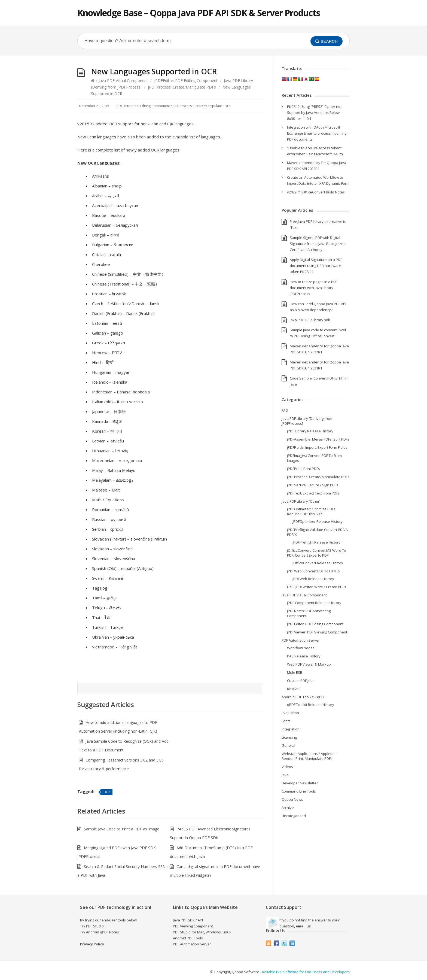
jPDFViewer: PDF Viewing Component (317, 632)
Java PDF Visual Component (123, 81)
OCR (107, 792)
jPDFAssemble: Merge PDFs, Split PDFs (318, 439)
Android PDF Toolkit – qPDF (304, 697)
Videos (287, 767)
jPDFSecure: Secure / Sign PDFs (313, 485)
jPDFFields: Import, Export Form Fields (317, 447)
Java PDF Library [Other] (301, 501)
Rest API (294, 689)
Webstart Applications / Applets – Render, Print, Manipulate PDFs (309, 756)
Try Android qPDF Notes (100, 932)
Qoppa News (292, 799)
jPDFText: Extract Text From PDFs (313, 493)
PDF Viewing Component (193, 926)
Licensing (289, 737)
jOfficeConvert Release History (318, 563)
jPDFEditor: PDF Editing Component (186, 81)
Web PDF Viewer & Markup (309, 664)
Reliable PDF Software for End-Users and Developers (306, 972)
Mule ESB (295, 672)
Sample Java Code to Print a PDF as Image (122, 829)
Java (285, 775)
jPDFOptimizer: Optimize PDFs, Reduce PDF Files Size (312, 511)
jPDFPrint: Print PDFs (304, 469)
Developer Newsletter (300, 783)
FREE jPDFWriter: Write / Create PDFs (317, 587)
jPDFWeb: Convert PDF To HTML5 (314, 571)
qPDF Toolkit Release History (311, 705)
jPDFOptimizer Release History (318, 521)
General (288, 745)
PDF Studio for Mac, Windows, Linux (202, 932)
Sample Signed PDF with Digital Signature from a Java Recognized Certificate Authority (318, 244)
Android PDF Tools (188, 938)
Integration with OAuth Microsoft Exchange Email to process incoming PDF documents (317, 133)
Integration (291, 729)
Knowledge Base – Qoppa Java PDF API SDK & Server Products (199, 13)
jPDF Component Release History (314, 603)
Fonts (286, 721)
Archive (288, 808)
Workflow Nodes (301, 648)
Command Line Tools (299, 791)
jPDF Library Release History (310, 431)
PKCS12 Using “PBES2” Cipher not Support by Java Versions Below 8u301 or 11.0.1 (314, 113)
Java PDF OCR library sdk (310, 320)
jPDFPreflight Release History (316, 542)
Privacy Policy (92, 944)
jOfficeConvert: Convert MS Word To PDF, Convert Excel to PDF (317, 553)
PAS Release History (304, 656)
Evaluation (290, 713)
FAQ (285, 410)
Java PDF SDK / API (188, 920)
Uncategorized (294, 816)
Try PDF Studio (92, 926)
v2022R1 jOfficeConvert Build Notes (316, 192)
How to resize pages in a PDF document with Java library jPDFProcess (314, 288)
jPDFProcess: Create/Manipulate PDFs (182, 87)
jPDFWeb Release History (313, 579)
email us (303, 926)
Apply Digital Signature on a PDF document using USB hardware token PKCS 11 (316, 266)
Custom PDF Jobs (301, 681)
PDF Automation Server (301, 640)
